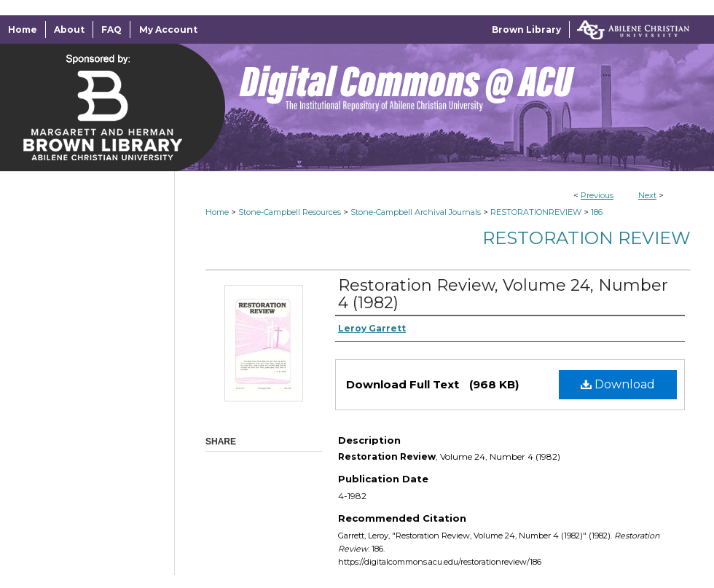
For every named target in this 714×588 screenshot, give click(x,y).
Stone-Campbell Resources (290, 212)
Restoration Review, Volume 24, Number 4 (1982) (503, 294)
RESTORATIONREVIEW (536, 212)
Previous (597, 195)
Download (618, 384)
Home (217, 212)
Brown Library (526, 30)
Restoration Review (586, 238)
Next (647, 195)
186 (597, 212)
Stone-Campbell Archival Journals (416, 212)
